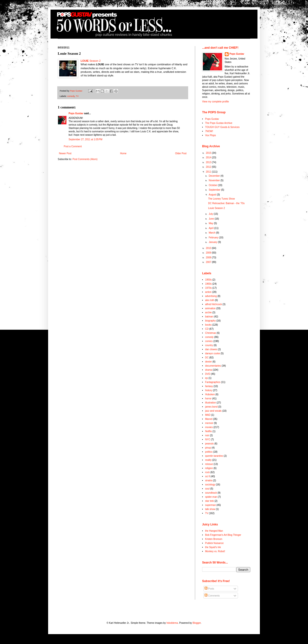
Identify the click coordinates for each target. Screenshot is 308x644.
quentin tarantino (214, 456)
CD (207, 329)
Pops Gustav (76, 113)
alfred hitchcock (214, 304)
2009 (209, 253)
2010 (209, 248)
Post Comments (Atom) (85, 159)
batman (209, 317)
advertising (211, 296)
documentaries (213, 366)
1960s (209, 284)
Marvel (209, 419)
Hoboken (210, 394)
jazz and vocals (213, 411)
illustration (211, 403)
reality (209, 460)
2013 (209, 162)
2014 (209, 158)
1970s (209, 288)
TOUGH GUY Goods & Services (222, 127)
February (214, 238)
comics (209, 341)
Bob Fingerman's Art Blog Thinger (223, 535)
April (211, 228)
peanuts (210, 444)
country (209, 345)
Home (123, 153)
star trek (210, 501)
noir (207, 435)
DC (207, 358)
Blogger (197, 623)
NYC (208, 439)
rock (208, 472)
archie (209, 312)
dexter (209, 362)
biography (211, 321)
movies (209, 427)
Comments (212, 596)
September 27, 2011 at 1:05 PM (85, 139)
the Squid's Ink (213, 547)
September (215, 190)
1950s (209, 280)
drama (209, 370)
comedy (71, 96)
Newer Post (65, 153)
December (215, 176)
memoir (209, 423)
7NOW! (209, 131)
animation (210, 308)
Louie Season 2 (217, 208)
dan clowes (211, 349)
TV (77, 96)
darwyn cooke (213, 353)
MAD (208, 415)
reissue (209, 464)
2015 (209, 153)
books (209, 325)
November (215, 180)
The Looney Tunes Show (221, 199)
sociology (210, 485)
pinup (208, 448)
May (211, 223)
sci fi (208, 476)
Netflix (209, 431)
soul (207, 489)
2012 (209, 167)
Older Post (181, 153)
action (209, 292)
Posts (209, 589)
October (213, 185)
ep (207, 378)
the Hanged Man (214, 531)
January (213, 242)
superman (211, 505)
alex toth (210, 300)
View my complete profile (215, 102)
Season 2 (91, 61)
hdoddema (172, 623)
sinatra (209, 480)
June (212, 219)
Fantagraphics (213, 382)
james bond (212, 407)
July (211, 214)
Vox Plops (211, 135)
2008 (209, 258)
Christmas (211, 333)
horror (209, 399)
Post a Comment (73, 146)
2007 (209, 262)
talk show (210, 509)
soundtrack (211, 493)
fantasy (209, 386)
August (213, 195)
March (212, 233)
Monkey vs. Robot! (215, 551)
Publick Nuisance (215, 543)
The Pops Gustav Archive (219, 123)
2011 (209, 172)
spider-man (211, 497)
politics (209, 452)
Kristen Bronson (214, 539)
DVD (208, 374)
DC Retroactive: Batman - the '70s (226, 203)
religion (209, 468)
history (209, 390)
